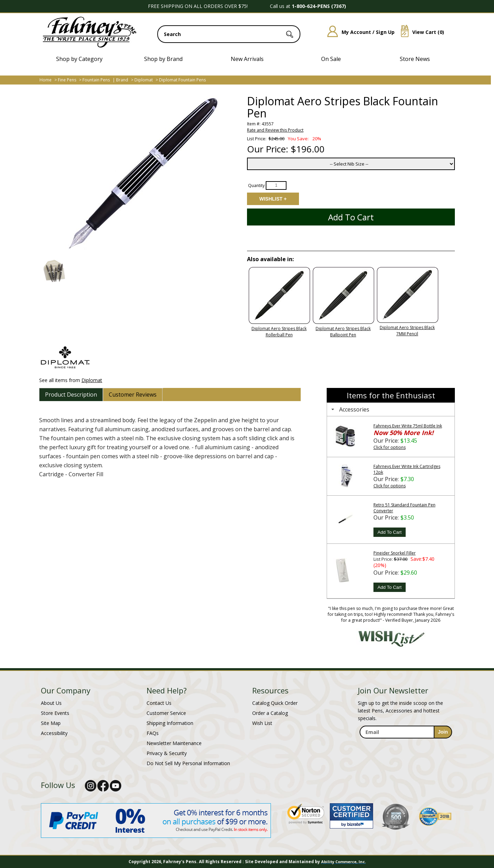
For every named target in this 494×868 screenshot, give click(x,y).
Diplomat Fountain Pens (182, 80)
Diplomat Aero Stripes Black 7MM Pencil (407, 331)
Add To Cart (390, 532)
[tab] (71, 395)
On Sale (331, 59)
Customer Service (166, 713)
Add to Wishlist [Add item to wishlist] (273, 199)
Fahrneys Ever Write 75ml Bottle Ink (408, 426)
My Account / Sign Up (358, 32)
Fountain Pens (96, 80)
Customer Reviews (133, 395)
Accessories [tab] (350, 409)
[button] (54, 271)
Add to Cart (351, 217)
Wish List (262, 723)
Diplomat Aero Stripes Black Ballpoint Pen (343, 332)
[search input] (229, 34)
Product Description (71, 395)
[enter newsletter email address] (406, 732)
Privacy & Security (167, 753)
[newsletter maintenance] (405, 746)
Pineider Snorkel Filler (395, 553)
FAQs (153, 733)
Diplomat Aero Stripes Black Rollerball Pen (279, 332)
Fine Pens (67, 80)
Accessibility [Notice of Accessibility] (54, 733)
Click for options (390, 447)
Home (46, 80)
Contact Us (159, 703)
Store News (415, 59)
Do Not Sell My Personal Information (188, 763)
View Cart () (420, 32)
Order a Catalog (270, 713)
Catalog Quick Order (275, 703)
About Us (51, 703)
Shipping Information (170, 723)
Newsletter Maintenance (174, 743)
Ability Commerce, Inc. (343, 862)
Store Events (55, 713)
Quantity (256, 185)
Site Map (51, 723)
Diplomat (144, 80)
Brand (122, 80)
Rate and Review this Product (275, 130)
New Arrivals (247, 59)
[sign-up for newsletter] (443, 732)
